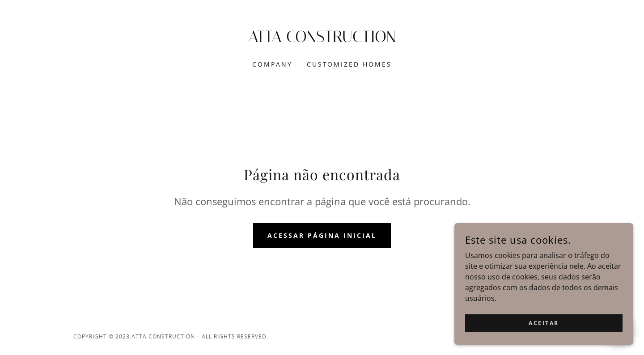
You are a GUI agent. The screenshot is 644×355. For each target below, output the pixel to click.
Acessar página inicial (322, 235)
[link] (322, 39)
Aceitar (544, 341)
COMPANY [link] (272, 64)
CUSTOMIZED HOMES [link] (350, 64)
